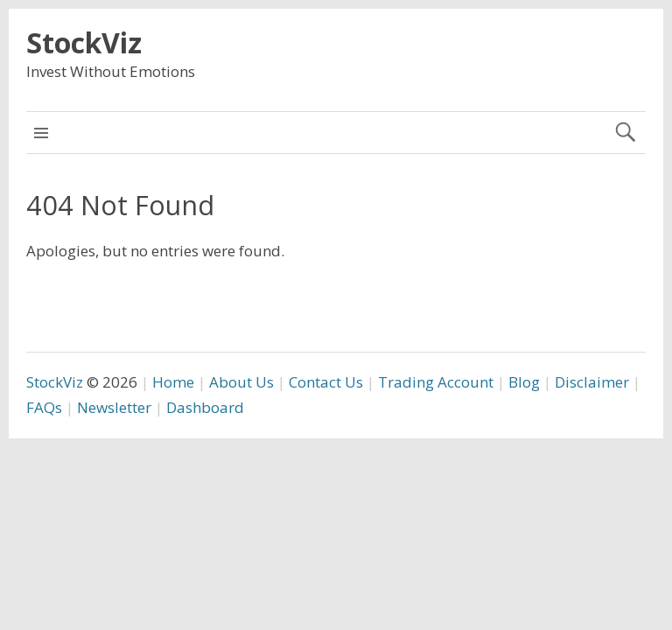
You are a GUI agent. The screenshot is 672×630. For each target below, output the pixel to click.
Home (173, 382)
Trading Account (436, 382)
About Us (241, 382)
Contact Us (326, 382)
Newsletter (114, 407)
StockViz (84, 42)
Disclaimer (592, 382)
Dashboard (205, 407)
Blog (524, 382)
